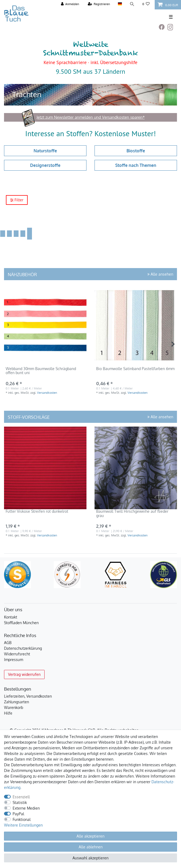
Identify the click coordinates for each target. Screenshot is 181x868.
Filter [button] (17, 200)
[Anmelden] (70, 4)
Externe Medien (26, 808)
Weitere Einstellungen (23, 825)
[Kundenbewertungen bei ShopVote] (17, 575)
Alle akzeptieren (90, 836)
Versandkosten (47, 393)
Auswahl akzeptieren (90, 858)
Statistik (20, 802)
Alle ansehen (160, 274)
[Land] (120, 4)
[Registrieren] (99, 4)
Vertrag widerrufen (24, 674)
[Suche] (132, 4)
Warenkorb (14, 707)
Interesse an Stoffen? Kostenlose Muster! (91, 133)
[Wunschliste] (146, 4)
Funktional (22, 819)
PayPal (18, 814)
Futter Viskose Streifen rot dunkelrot (37, 511)
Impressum (14, 660)
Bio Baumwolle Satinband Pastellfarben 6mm (135, 369)
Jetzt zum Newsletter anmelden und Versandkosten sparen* (91, 117)
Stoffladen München (21, 623)
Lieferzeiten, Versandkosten (28, 696)
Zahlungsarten (17, 702)
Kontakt (11, 617)
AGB (8, 643)
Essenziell (21, 797)
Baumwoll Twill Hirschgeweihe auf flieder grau (132, 513)
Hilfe (8, 713)
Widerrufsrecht (17, 654)
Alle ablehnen (91, 847)
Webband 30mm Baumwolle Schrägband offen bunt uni (41, 371)
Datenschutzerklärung (23, 648)
